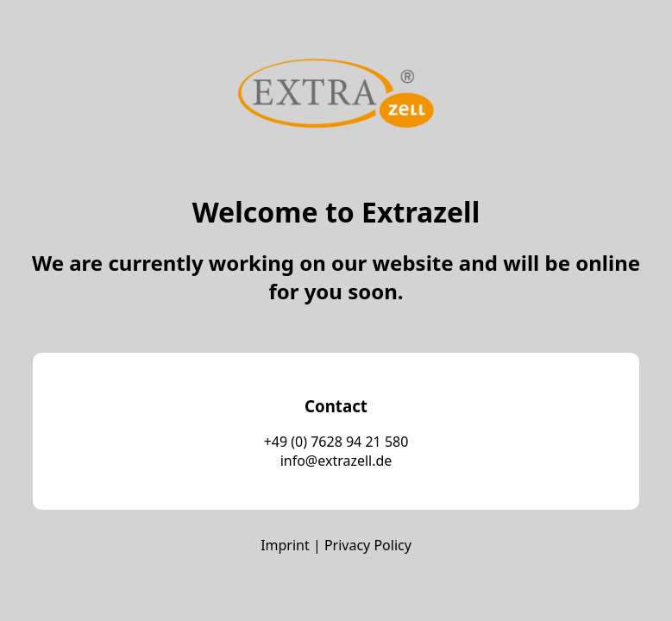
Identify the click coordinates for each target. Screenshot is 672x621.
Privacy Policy (368, 545)
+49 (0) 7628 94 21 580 (336, 442)
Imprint (285, 545)
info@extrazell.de (336, 461)
